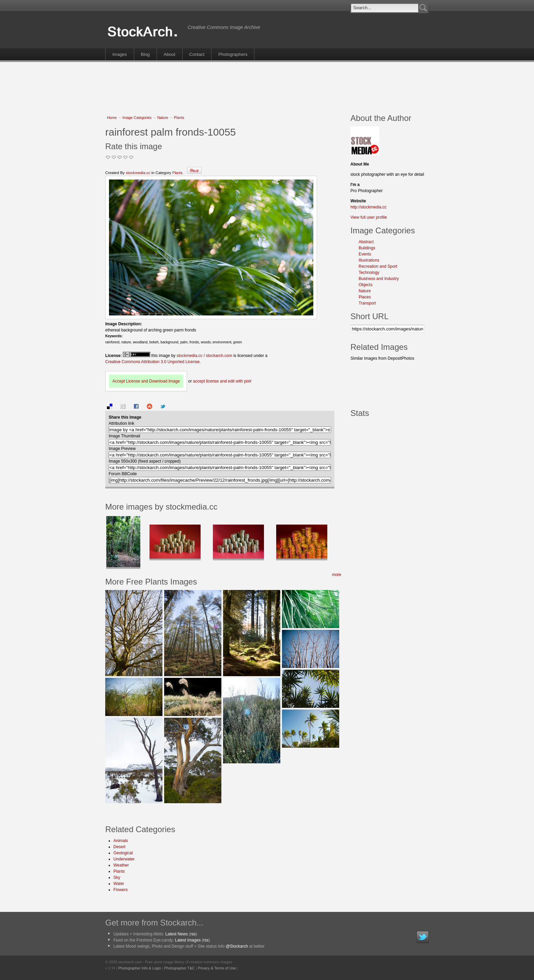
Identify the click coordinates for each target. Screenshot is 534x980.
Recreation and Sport (378, 266)
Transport (367, 303)
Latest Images (188, 940)
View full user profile (369, 217)
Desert (119, 847)
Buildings (367, 248)
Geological (123, 853)
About (170, 54)
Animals (121, 841)
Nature (163, 118)
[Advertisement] (267, 84)
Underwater (124, 859)
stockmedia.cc (138, 173)
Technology (369, 273)
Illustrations (369, 260)
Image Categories (137, 118)
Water (119, 884)
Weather (121, 865)
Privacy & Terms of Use (217, 968)
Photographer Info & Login (140, 968)
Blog (145, 54)
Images (120, 54)
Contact (197, 54)
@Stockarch (237, 946)
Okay (114, 157)
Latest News (176, 934)
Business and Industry (379, 279)
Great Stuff (125, 157)
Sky (117, 877)
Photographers (233, 54)
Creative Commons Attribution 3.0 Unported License (152, 362)
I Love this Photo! (131, 157)
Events (365, 254)
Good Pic (120, 157)
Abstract (366, 242)
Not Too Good (108, 157)
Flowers (121, 890)
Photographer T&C (179, 968)
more (337, 575)
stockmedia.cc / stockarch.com (204, 356)
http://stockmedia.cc (368, 207)
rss (193, 934)
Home (112, 118)
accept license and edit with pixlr (222, 381)
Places (365, 297)
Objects (366, 285)
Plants (179, 118)
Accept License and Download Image (146, 381)
